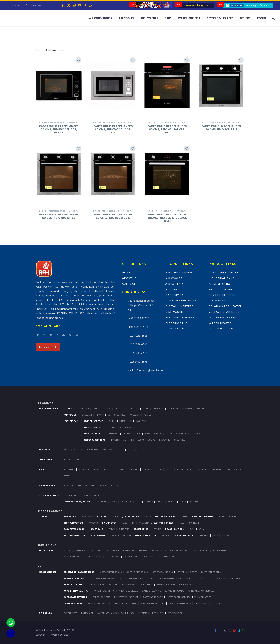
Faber (77, 459)
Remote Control (222, 295)
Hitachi (128, 409)
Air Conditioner (101, 18)
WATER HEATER (70, 613)
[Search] (273, 18)
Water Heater (220, 323)
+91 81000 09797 (138, 318)
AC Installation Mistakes (201, 591)
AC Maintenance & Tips (76, 591)
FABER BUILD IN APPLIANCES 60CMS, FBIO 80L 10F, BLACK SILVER (167, 218)
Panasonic (188, 409)
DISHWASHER (87, 613)
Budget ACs (185, 585)
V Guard (238, 469)
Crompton (93, 450)
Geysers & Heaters (220, 18)
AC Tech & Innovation (75, 597)
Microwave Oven (222, 289)
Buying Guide (46, 550)
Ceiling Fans (148, 557)
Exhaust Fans (176, 329)
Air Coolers (113, 550)
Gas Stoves (97, 529)
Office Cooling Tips (162, 572)
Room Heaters (220, 301)
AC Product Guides (74, 578)
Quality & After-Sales (180, 603)
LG (133, 523)
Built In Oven (109, 523)
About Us (129, 278)
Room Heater (72, 495)
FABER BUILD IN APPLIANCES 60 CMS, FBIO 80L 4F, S (221, 128)
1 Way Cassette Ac (93, 421)
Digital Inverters (179, 306)
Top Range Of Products (258, 5)
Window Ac (70, 415)
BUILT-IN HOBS (127, 613)
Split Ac (69, 409)
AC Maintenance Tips (104, 591)
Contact (129, 284)
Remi (189, 469)
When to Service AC (128, 591)
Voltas (201, 409)
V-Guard (141, 450)
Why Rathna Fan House (100, 603)
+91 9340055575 (138, 362)
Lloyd (146, 409)
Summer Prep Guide (174, 591)
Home (39, 50)
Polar (180, 469)
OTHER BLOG (45, 613)
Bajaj (67, 450)
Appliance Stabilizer (145, 535)
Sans (192, 529)
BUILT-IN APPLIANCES (107, 613)
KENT (93, 485)
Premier (115, 535)
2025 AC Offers (145, 585)
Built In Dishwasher (202, 517)
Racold (172, 501)
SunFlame (194, 523)
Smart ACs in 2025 (102, 597)
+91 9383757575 (138, 344)
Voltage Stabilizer (224, 312)
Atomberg (84, 469)
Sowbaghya (201, 469)
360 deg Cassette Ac (94, 440)
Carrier (96, 409)
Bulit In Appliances (73, 557)
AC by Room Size (96, 585)
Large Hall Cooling (211, 572)
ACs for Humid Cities (187, 572)
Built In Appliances (165, 517)
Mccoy (158, 469)
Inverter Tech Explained (126, 597)
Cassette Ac (71, 421)
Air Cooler (127, 18)
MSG (261, 18)
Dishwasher (150, 18)
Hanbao (122, 469)
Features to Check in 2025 (121, 585)
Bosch (67, 459)
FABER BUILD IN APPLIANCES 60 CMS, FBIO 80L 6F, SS (59, 216)
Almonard (69, 469)
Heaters (143, 550)
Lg (137, 409)
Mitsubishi (158, 409)
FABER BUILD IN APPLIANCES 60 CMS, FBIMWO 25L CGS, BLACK (59, 129)
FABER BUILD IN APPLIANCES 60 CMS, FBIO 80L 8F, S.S (113, 216)
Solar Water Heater (225, 306)
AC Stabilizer (98, 535)
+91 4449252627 (138, 327)
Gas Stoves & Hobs (224, 272)
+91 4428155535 (138, 336)
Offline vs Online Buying (207, 603)
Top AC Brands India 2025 (170, 578)
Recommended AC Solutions (79, 572)
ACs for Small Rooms (111, 572)
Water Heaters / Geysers (78, 501)
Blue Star (82, 485)
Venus (67, 476)
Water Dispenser (222, 317)
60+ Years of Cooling (126, 603)
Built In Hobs (132, 517)
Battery (172, 289)
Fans (168, 18)
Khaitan (147, 469)
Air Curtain (174, 284)
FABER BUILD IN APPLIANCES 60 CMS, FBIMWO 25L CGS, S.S (113, 129)
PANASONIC (144, 523)
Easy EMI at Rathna (166, 585)
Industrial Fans (222, 278)
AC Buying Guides (73, 585)
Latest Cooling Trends (178, 597)
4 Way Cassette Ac (93, 434)
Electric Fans (176, 323)
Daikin (107, 409)
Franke (157, 529)
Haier (117, 409)
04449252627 (36, 5)
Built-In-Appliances (181, 301)
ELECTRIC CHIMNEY (147, 613)
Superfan (216, 469)
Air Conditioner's (49, 409)
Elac (138, 501)
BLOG (42, 567)
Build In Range (67, 122)
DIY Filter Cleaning (151, 591)
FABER (103, 485)
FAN (162, 613)
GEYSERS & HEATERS (49, 495)
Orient (120, 450)
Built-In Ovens (94, 557)
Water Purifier (189, 18)
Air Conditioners (179, 272)
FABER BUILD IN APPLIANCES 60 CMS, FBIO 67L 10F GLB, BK (167, 129)
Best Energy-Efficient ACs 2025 (138, 578)
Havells (134, 469)
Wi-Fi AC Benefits (203, 597)
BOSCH (232, 517)
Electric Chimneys (180, 317)
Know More (48, 347)
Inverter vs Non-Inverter (228, 578)
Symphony (107, 450)
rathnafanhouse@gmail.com (146, 370)
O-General (173, 409)
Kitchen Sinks (220, 284)
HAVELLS (114, 485)
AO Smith (68, 485)
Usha (130, 450)
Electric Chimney (178, 550)
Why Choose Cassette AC (198, 578)
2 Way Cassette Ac (93, 427)
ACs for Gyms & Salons (137, 572)
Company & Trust (73, 603)
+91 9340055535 (138, 353)
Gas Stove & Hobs (200, 550)
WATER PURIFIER (175, 613)
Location (15, 5)
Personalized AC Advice (153, 603)
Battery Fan (175, 295)
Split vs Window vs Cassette (104, 578)
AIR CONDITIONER (48, 572)
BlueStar (84, 409)
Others (245, 18)
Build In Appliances (49, 122)
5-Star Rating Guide (153, 597)
